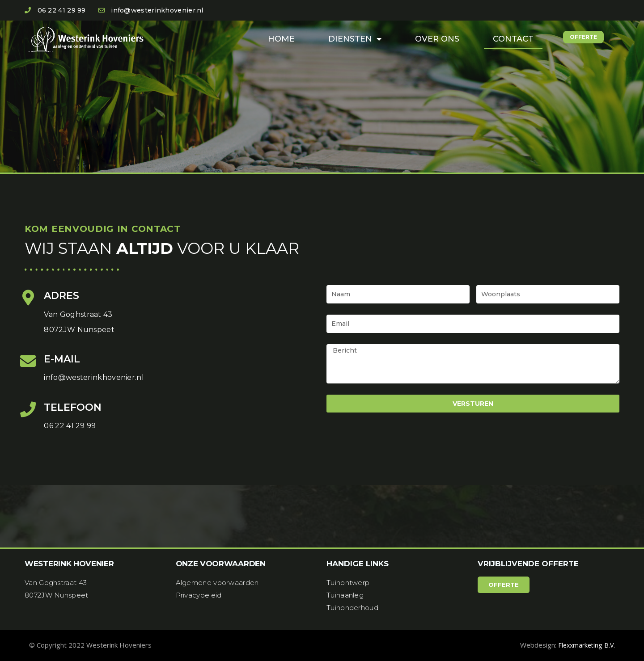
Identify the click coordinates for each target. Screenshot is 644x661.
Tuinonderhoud (352, 608)
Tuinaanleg (345, 595)
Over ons (437, 39)
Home (281, 39)
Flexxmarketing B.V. (585, 645)
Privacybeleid (199, 595)
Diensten (355, 39)
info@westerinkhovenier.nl (94, 377)
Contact (513, 39)
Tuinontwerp (348, 583)
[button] (583, 37)
